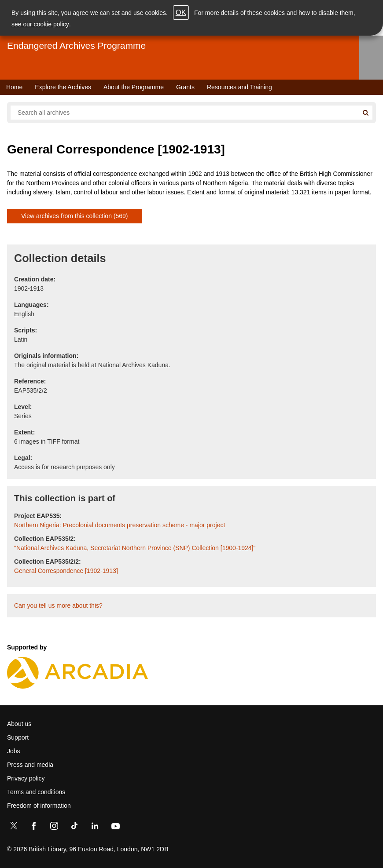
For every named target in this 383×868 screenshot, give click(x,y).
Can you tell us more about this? (58, 605)
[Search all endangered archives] (184, 113)
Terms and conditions (36, 792)
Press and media (30, 765)
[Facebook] (34, 828)
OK (181, 13)
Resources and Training (239, 87)
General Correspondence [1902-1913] (66, 571)
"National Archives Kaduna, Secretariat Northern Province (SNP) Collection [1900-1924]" (135, 548)
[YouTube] (115, 828)
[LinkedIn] (95, 828)
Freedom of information (39, 806)
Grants (185, 87)
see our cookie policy (40, 24)
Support (18, 737)
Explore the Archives (63, 87)
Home (14, 87)
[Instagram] (54, 828)
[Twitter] (14, 828)
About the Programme (134, 87)
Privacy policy (26, 778)
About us (19, 724)
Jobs (14, 751)
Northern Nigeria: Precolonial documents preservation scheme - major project (120, 525)
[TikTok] (74, 828)
